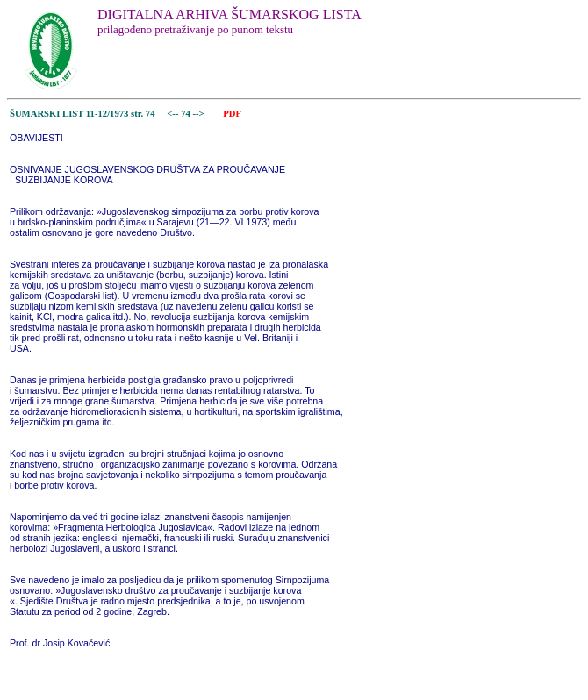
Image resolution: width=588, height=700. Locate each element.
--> (199, 114)
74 (186, 114)
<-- (173, 114)
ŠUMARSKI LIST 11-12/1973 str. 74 (82, 114)
